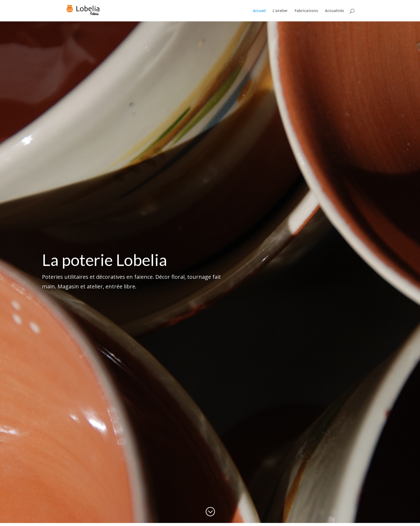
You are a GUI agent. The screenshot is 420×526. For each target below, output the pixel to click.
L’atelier (280, 11)
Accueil (259, 11)
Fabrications (306, 11)
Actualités (334, 11)
